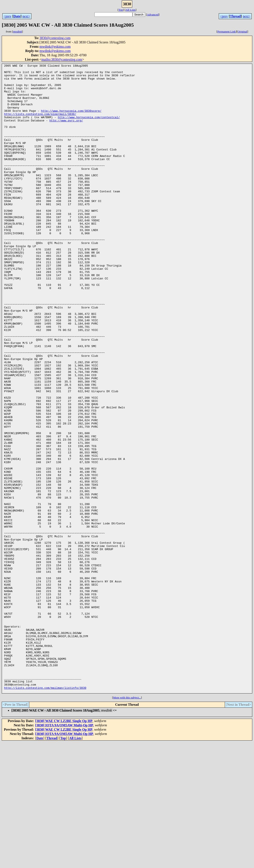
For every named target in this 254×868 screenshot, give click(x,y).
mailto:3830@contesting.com (62, 59)
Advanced (153, 15)
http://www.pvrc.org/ (66, 132)
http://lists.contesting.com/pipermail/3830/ (40, 124)
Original (242, 31)
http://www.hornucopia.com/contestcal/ (89, 128)
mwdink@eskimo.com (55, 47)
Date (17, 16)
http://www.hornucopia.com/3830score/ (71, 120)
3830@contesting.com (55, 38)
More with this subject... (127, 823)
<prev (7, 16)
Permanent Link (227, 31)
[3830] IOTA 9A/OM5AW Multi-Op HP (64, 851)
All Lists (131, 10)
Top (121, 10)
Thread (235, 16)
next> (26, 16)
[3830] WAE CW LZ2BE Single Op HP (64, 847)
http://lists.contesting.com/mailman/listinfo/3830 (45, 813)
